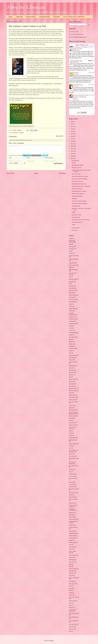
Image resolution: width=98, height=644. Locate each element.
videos (70, 605)
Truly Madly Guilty (78, 61)
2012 (72, 146)
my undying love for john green (74, 451)
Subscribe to (17, 163)
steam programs (73, 569)
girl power (71, 372)
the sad (71, 588)
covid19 (71, 326)
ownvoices (71, 484)
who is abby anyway (74, 617)
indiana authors (73, 400)
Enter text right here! (36, 150)
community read (73, 319)
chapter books (72, 309)
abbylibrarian (80, 34)
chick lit (71, 311)
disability (71, 342)
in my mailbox (72, 397)
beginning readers (73, 279)
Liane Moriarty (77, 62)
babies (70, 267)
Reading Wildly (45, 17)
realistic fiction (72, 536)
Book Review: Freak (77, 168)
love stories (72, 423)
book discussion (73, 295)
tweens (71, 595)
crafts (70, 328)
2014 (72, 141)
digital (70, 339)
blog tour (71, 286)
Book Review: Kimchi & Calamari (80, 176)
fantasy (71, 360)
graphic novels (72, 379)
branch (71, 304)
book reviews (16, 133)
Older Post (62, 173)
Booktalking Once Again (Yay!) (79, 184)
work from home (73, 624)
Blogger (52, 641)
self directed (72, 560)
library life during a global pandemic (73, 413)
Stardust (74, 163)
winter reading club (73, 621)
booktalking (72, 302)
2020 (72, 127)
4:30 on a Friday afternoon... (78, 194)
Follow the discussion (62, 136)
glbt (70, 377)
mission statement (73, 444)
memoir (71, 435)
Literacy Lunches (33, 30)
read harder (72, 515)
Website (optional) (49, 158)
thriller (71, 590)
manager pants (72, 425)
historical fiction (73, 391)
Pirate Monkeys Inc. (30, 126)
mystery (71, 454)
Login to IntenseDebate (26, 155)
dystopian (71, 346)
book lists (71, 297)
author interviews (73, 265)
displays (71, 344)
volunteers (71, 608)
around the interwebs (74, 256)
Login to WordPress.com (36, 155)
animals (71, 253)
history (71, 393)
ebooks (71, 351)
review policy (72, 538)
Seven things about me (77, 222)
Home (11, 17)
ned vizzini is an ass (74, 466)
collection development (72, 314)
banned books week (74, 270)
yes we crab (72, 629)
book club (71, 293)
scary (70, 545)
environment (72, 358)
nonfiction (71, 474)
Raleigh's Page (48, 84)
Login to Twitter (45, 155)
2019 (72, 129)
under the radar (72, 601)
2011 (72, 149)
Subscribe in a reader (74, 32)
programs (21, 133)
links (70, 420)
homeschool (72, 395)
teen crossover (72, 584)
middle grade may (73, 440)
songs (70, 564)
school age (71, 547)
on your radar (72, 476)
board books (72, 288)
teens (70, 586)
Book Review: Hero (76, 215)
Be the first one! (29, 140)
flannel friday (72, 366)
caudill (71, 306)
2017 (72, 134)
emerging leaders (73, 355)
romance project (73, 542)
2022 (72, 122)
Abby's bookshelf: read (82, 45)
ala (70, 251)
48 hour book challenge (72, 241)
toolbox (71, 593)
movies (71, 446)
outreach (71, 482)
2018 (72, 131)
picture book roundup (74, 489)
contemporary (72, 324)
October (74, 230)
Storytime (57, 17)
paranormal (72, 487)
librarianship (72, 410)
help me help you (73, 388)
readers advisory (73, 519)
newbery (71, 469)
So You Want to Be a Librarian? (74, 17)
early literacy (72, 348)
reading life (72, 525)
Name (10, 158)
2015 (72, 139)
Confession (74, 199)
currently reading (73, 333)
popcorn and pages (73, 499)
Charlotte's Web (40, 89)
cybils (70, 335)
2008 (72, 156)
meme (70, 433)
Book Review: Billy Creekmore (79, 201)
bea (70, 277)
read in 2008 (72, 517)
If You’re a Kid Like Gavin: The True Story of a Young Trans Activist (80, 97)
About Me (19, 17)
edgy (70, 353)
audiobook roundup (73, 259)
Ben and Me (18, 91)
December (75, 161)
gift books (71, 370)
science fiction (72, 555)
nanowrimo (72, 456)
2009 (72, 154)
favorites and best (73, 362)
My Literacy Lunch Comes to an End (80, 220)
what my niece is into (74, 614)
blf (70, 284)
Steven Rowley (77, 74)
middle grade (72, 438)
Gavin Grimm (76, 100)
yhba (70, 631)
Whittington (36, 48)
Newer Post (10, 173)
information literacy (74, 402)
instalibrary (72, 406)
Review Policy (31, 17)
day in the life (72, 337)
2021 (72, 124)
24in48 (71, 238)
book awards (72, 290)
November (75, 228)
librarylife (71, 418)
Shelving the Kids (76, 206)
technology (72, 581)
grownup (71, 381)
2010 (72, 151)
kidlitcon (71, 408)
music (70, 448)
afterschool (72, 249)
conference (72, 321)
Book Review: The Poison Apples (80, 179)
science (71, 549)
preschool (71, 503)
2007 (72, 159)
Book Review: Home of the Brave (80, 204)
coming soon (72, 317)
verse (70, 603)
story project (72, 571)
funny (70, 368)
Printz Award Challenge (77, 196)
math (70, 431)
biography (71, 281)
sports (70, 566)
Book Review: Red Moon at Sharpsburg (81, 186)
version (48, 93)
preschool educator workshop (73, 506)
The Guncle (76, 73)
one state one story (73, 478)
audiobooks (72, 263)
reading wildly (72, 533)
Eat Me (73, 225)
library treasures (73, 416)
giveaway (71, 375)
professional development (72, 510)
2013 (72, 144)
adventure (71, 247)
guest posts (72, 384)
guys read (71, 386)
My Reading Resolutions (78, 165)
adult (70, 244)
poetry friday (72, 497)
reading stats (72, 531)
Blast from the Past (76, 174)
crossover (71, 330)
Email (28, 158)
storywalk (71, 576)
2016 (72, 136)
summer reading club (74, 578)
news (70, 472)
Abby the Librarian (26, 7)
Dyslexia (74, 212)
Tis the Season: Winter (77, 189)
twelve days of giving (74, 597)
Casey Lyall (76, 86)
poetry (70, 495)
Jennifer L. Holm (77, 50)
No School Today (76, 217)
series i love (72, 562)
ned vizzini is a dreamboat (72, 463)
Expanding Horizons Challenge (79, 191)
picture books (72, 493)
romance (71, 540)
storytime (71, 573)
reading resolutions (73, 527)
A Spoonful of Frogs (78, 85)
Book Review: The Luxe (77, 181)
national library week (74, 458)
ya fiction (71, 627)
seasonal (71, 557)
